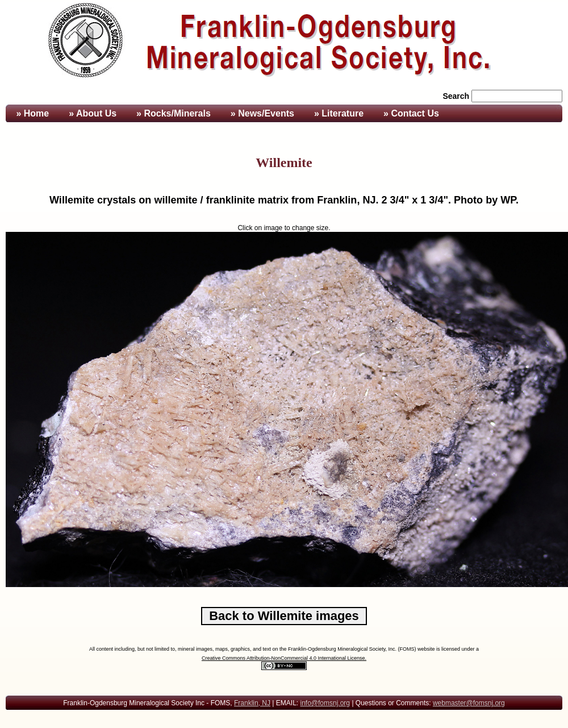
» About (93, 113)
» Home (31, 113)
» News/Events (262, 113)
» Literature (339, 113)
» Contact (411, 113)
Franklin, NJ (252, 703)
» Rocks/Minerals (174, 113)
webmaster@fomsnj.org (469, 703)
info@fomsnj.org (325, 703)
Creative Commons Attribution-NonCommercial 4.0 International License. (284, 658)
